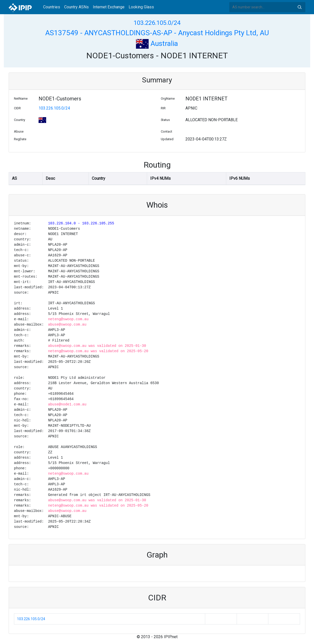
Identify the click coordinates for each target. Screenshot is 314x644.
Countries (52, 7)
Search (300, 7)
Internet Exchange (109, 7)
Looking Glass (141, 7)
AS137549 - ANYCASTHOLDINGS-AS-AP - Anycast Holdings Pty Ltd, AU (157, 33)
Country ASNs (76, 7)
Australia (157, 43)
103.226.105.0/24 (157, 23)
